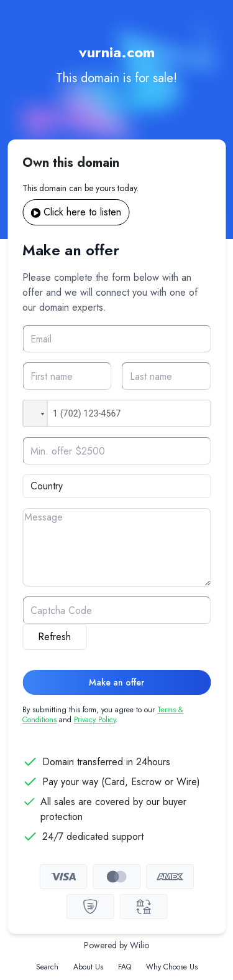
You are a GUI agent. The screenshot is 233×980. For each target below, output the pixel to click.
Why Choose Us (172, 967)
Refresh (54, 637)
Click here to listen (76, 212)
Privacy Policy (95, 720)
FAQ (125, 967)
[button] (35, 413)
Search (47, 967)
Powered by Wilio (116, 945)
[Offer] (116, 451)
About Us (88, 967)
